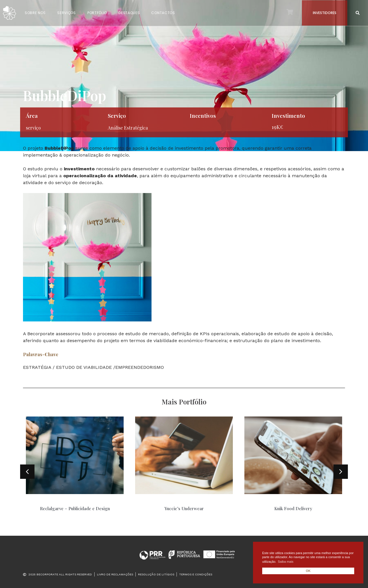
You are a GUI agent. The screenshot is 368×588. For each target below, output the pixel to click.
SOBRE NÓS (35, 13)
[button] (358, 13)
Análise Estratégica (128, 128)
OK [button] (308, 571)
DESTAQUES (129, 13)
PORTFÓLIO (97, 13)
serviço (33, 128)
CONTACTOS (163, 13)
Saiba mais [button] (285, 562)
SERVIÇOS (67, 13)
